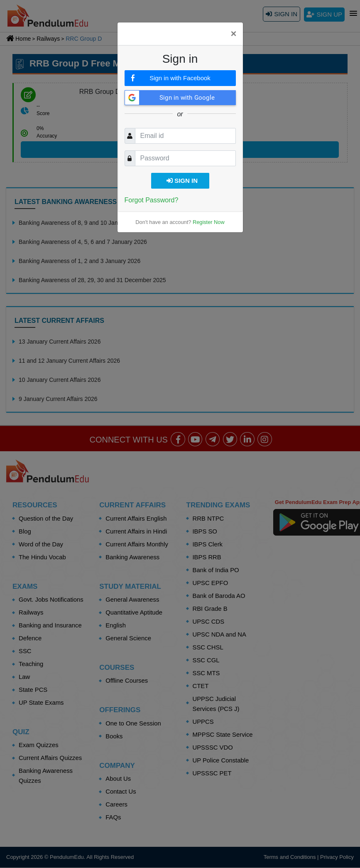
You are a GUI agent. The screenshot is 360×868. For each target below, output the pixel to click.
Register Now (209, 222)
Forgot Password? (152, 200)
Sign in (182, 181)
